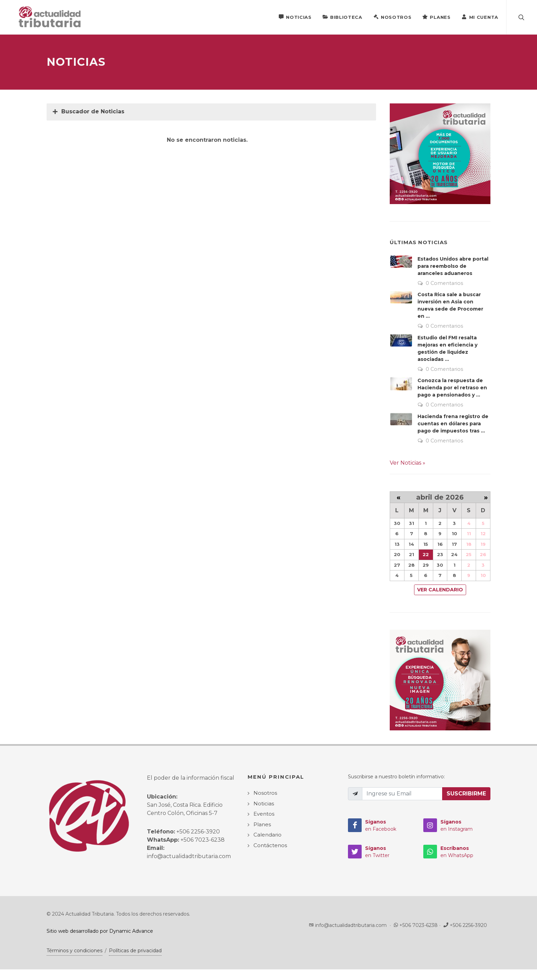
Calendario (267, 835)
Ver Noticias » (408, 463)
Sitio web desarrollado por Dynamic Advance (100, 931)
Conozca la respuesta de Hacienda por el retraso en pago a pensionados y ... (452, 388)
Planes (436, 17)
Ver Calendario (440, 590)
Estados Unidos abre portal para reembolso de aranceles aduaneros (453, 266)
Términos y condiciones (74, 951)
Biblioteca (342, 17)
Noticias (295, 17)
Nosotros (392, 17)
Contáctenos (270, 846)
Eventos (264, 814)
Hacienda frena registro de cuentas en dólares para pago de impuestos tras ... (453, 424)
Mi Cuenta (480, 17)
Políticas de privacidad (135, 951)
